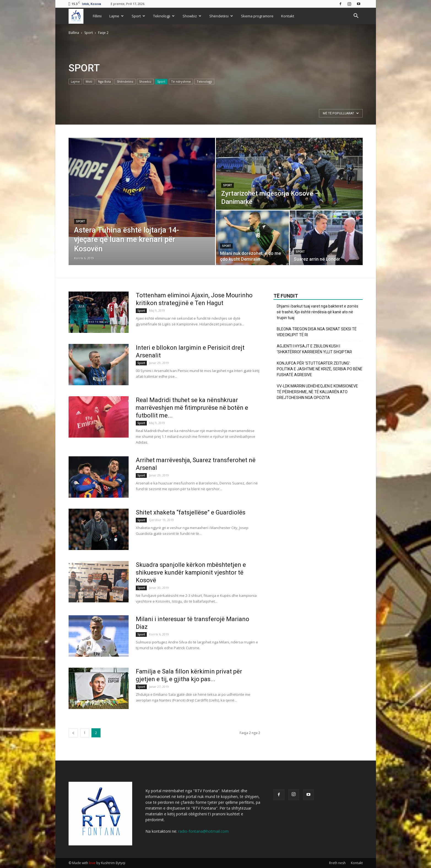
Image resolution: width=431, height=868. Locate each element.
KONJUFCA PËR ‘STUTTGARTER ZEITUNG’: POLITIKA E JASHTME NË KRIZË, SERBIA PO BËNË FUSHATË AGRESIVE (320, 369)
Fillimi (97, 16)
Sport (138, 16)
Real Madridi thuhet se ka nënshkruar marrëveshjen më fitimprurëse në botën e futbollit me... (192, 408)
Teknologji (164, 16)
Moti (89, 81)
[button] (356, 16)
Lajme (116, 16)
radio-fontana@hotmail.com (203, 831)
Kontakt (288, 16)
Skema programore (257, 16)
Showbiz (192, 16)
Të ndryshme (181, 81)
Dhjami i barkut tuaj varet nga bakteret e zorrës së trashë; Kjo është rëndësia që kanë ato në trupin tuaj (318, 312)
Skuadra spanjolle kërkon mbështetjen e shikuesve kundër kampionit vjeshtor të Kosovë (191, 572)
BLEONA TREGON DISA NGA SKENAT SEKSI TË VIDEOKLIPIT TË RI (317, 332)
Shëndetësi (221, 16)
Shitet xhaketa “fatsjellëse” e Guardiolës (191, 512)
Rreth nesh (337, 863)
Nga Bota (105, 81)
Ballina (74, 33)
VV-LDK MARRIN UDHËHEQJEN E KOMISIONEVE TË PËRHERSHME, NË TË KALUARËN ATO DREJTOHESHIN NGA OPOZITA (317, 392)
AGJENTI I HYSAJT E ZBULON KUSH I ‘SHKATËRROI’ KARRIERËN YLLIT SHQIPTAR (314, 349)
